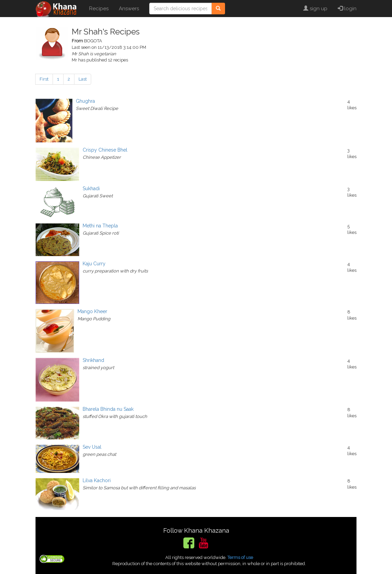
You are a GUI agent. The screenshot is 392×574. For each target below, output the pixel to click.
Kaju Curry (94, 264)
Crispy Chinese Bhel (105, 150)
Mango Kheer (92, 311)
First (44, 79)
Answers (129, 9)
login (347, 9)
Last (83, 79)
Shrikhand (93, 360)
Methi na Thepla (100, 226)
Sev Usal (92, 447)
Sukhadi (91, 188)
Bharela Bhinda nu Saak (108, 409)
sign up (315, 9)
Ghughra (85, 101)
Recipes (99, 9)
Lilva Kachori (97, 480)
